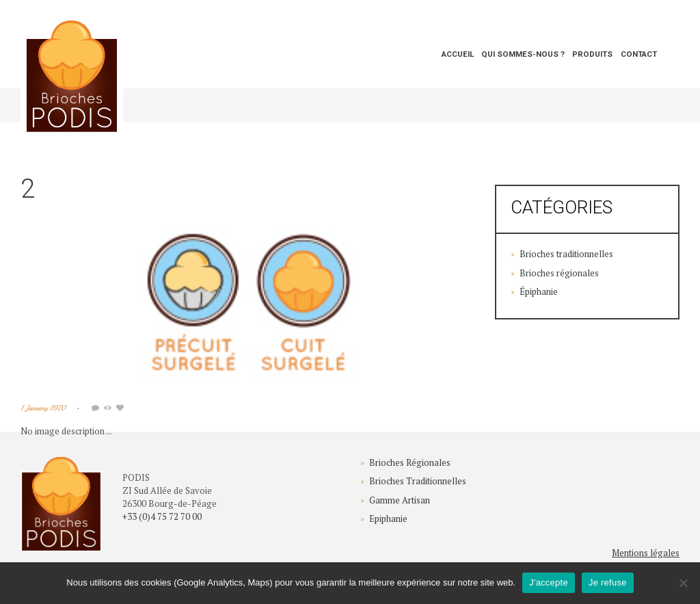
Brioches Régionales (410, 462)
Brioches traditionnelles (566, 254)
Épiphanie (539, 291)
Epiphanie (388, 518)
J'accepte (549, 582)
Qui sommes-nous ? (523, 54)
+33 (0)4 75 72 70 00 (162, 516)
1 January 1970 (43, 408)
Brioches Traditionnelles (418, 481)
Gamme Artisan (400, 500)
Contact (639, 54)
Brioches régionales (559, 273)
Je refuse (608, 582)
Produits (592, 54)
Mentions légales (646, 553)
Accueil (458, 54)
